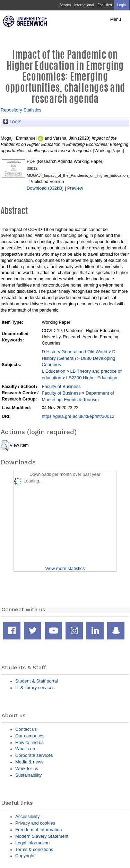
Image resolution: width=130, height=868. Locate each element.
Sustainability (28, 775)
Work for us (27, 768)
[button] (5, 446)
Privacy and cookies (35, 823)
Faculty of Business (61, 386)
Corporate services (34, 755)
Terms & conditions (34, 849)
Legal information (32, 843)
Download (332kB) (45, 188)
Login (122, 5)
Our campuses (30, 736)
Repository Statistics (21, 110)
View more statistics (65, 568)
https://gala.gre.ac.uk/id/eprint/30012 (78, 416)
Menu (116, 19)
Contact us (26, 729)
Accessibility (27, 816)
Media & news (29, 762)
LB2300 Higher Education (92, 378)
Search (65, 5)
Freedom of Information (38, 830)
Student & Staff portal (37, 681)
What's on (25, 749)
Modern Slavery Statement (42, 836)
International (84, 5)
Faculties (105, 5)
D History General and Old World (74, 352)
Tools (12, 122)
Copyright (25, 856)
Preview (75, 188)
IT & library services (35, 688)
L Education (53, 371)
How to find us (29, 742)
